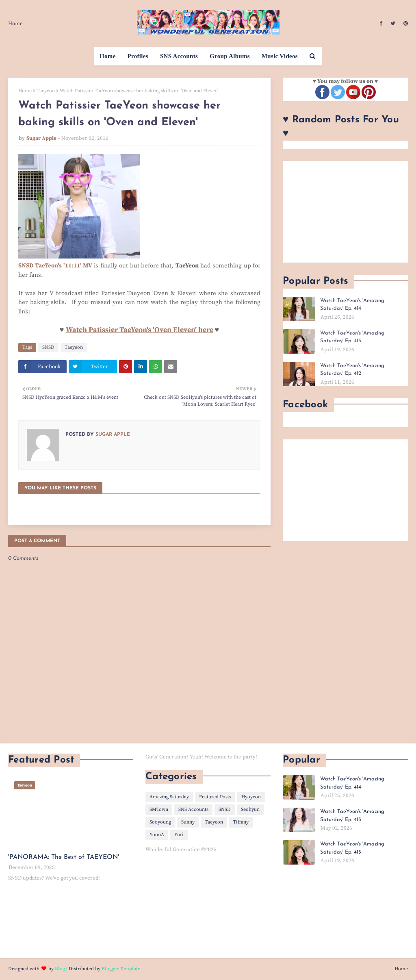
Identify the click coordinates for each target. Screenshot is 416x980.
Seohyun (250, 809)
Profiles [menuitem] (138, 56)
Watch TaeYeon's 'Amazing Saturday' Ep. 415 (352, 816)
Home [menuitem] (108, 56)
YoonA (157, 835)
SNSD (48, 347)
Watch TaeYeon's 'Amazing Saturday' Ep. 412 (352, 370)
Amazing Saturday (169, 797)
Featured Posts (215, 797)
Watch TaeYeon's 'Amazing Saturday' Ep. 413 (352, 337)
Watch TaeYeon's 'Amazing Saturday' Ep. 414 (352, 305)
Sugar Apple (41, 138)
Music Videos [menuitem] (280, 56)
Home (15, 24)
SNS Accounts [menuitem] (179, 56)
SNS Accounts (193, 809)
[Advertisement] (345, 212)
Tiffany (241, 822)
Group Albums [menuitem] (230, 56)
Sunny (188, 822)
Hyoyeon (251, 797)
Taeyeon (46, 91)
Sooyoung (160, 822)
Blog (60, 969)
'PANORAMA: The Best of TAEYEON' (64, 857)
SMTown (159, 809)
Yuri (179, 835)
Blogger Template (121, 969)
